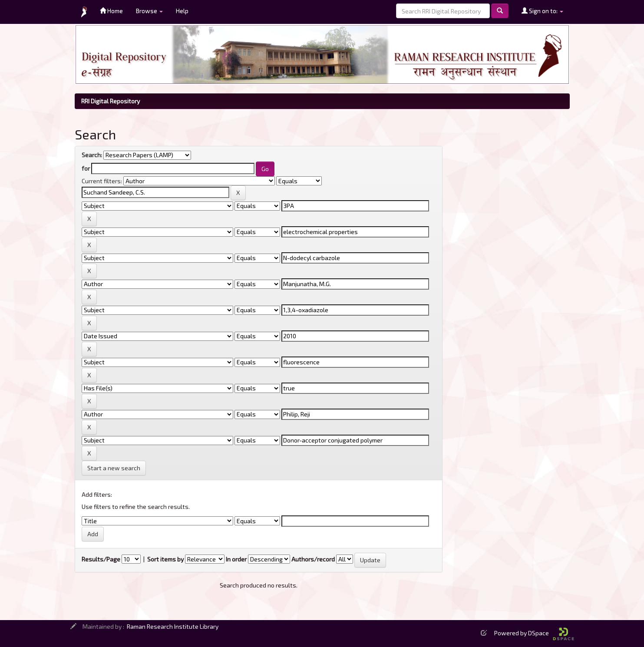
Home (111, 11)
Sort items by (165, 559)
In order (236, 559)
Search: (92, 155)
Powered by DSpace (534, 633)
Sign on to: (542, 11)
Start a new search (114, 468)
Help (182, 11)
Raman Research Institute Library (173, 626)
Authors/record (313, 559)
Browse (149, 11)
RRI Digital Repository (111, 101)
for (86, 168)
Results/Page (101, 559)
